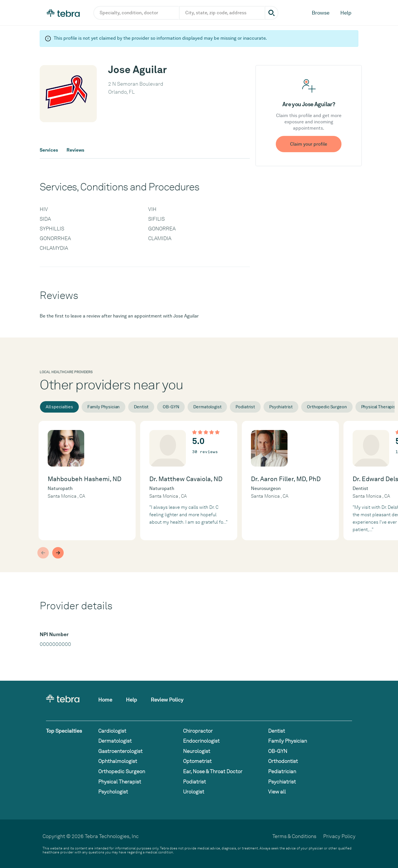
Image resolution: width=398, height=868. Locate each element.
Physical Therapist (120, 782)
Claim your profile (309, 144)
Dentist (141, 407)
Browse (321, 13)
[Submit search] (272, 13)
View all (277, 792)
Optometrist (197, 761)
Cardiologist (112, 731)
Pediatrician (282, 771)
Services (49, 150)
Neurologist (197, 751)
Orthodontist (283, 761)
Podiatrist (245, 407)
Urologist (194, 792)
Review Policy (167, 700)
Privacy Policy (339, 836)
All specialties (59, 407)
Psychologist (113, 792)
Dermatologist (207, 407)
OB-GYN (171, 407)
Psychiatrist (281, 407)
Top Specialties (64, 731)
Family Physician (104, 407)
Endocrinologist (201, 741)
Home (105, 700)
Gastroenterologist (120, 751)
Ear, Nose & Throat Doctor (213, 771)
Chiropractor (198, 731)
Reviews (75, 150)
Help (346, 13)
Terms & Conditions (294, 836)
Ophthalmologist (118, 761)
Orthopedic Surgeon (327, 407)
